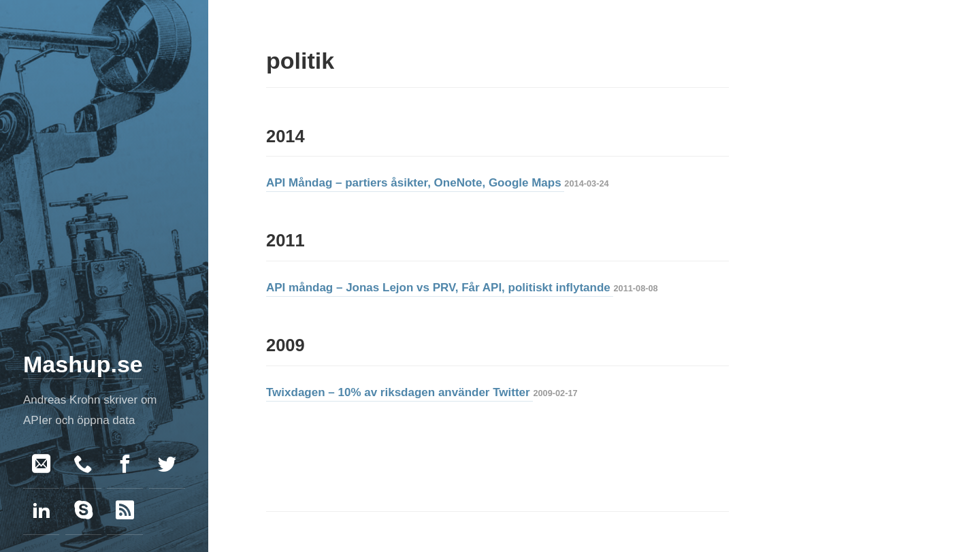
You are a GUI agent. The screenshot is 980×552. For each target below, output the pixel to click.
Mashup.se (83, 364)
